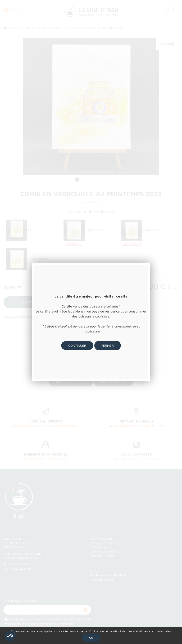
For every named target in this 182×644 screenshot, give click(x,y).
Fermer (108, 345)
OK (91, 637)
